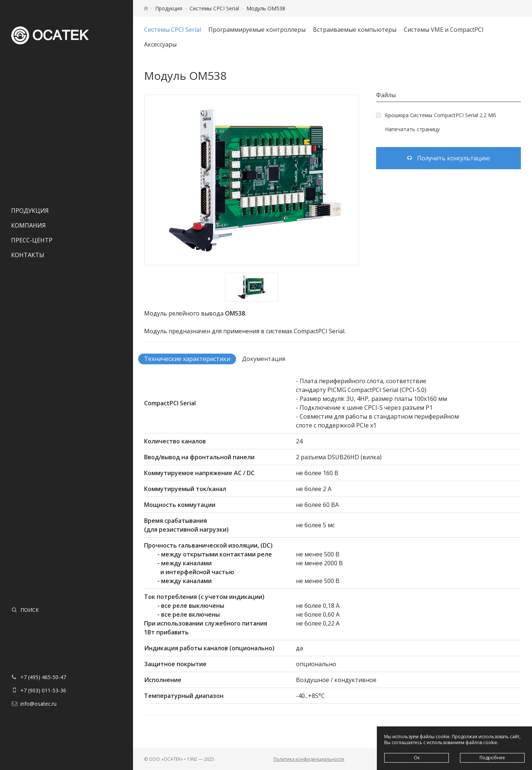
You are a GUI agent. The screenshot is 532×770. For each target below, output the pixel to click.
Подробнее (492, 758)
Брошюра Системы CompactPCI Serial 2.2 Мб (436, 115)
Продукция (30, 211)
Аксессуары (160, 44)
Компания (28, 225)
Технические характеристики (187, 359)
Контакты (28, 255)
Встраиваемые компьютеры (355, 30)
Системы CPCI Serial (214, 8)
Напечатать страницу (408, 129)
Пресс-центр (32, 240)
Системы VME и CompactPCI (444, 30)
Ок (417, 758)
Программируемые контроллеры (257, 30)
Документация (264, 359)
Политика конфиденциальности (309, 759)
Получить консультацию (449, 158)
